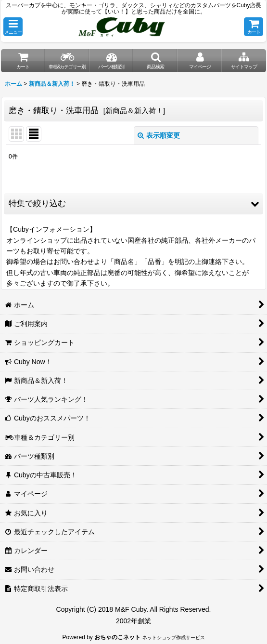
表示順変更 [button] (159, 135)
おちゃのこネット (117, 637)
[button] (13, 27)
